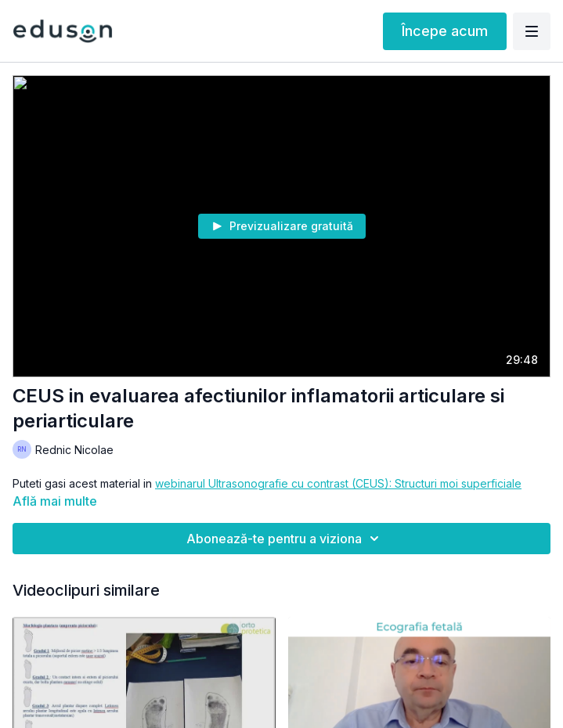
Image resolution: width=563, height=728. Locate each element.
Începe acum (445, 31)
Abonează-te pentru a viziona (285, 539)
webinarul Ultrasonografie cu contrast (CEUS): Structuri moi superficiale (338, 483)
